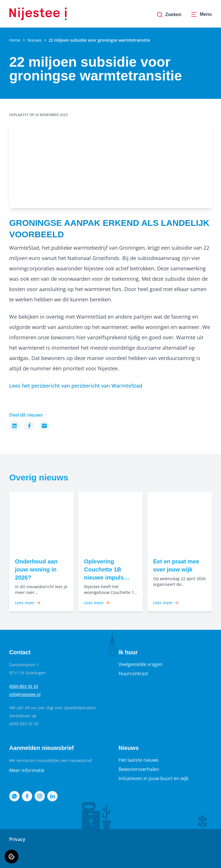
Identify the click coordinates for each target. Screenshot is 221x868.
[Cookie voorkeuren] (12, 857)
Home (15, 40)
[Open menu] (201, 15)
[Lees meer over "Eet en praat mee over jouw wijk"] (180, 565)
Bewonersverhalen (139, 769)
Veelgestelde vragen (140, 664)
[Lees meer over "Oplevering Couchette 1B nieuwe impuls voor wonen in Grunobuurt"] (110, 569)
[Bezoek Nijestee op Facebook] (27, 796)
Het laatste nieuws (139, 760)
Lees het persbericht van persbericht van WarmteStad (76, 386)
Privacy (17, 839)
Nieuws (35, 40)
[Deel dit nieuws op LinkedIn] (14, 426)
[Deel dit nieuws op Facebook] (29, 426)
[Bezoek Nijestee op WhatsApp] (14, 796)
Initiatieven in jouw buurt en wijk (154, 778)
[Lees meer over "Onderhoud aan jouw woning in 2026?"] (41, 569)
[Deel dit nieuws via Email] (44, 426)
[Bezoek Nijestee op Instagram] (40, 796)
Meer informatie (27, 770)
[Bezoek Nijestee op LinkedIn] (52, 796)
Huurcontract (133, 673)
